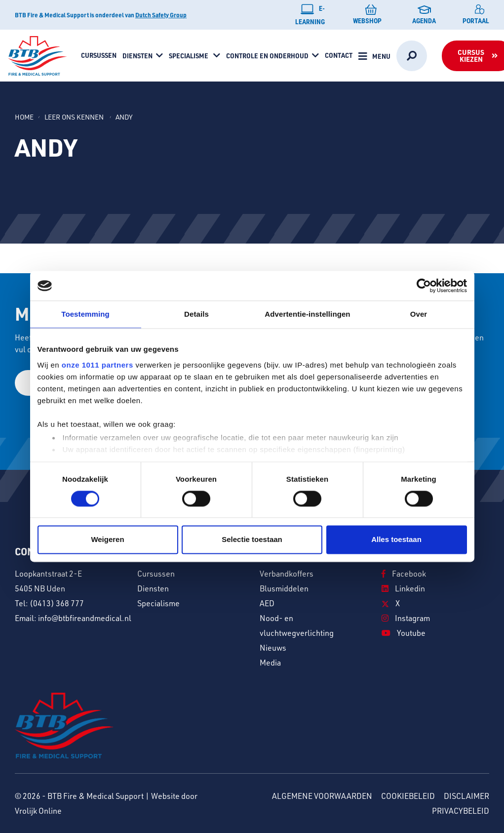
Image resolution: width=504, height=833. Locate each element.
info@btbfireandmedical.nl (85, 618)
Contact (339, 55)
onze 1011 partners (97, 365)
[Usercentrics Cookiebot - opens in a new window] (424, 286)
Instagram (406, 618)
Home (24, 117)
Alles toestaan (396, 540)
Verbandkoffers (287, 573)
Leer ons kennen (75, 117)
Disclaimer (466, 796)
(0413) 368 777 (57, 603)
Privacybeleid (461, 811)
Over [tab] (419, 314)
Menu (381, 56)
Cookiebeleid (408, 796)
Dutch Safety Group (161, 15)
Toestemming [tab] (85, 314)
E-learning (310, 14)
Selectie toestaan (252, 540)
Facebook (404, 573)
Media (270, 662)
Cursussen (99, 55)
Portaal (476, 15)
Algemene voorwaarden (322, 796)
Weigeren (107, 540)
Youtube (404, 633)
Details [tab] (196, 314)
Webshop (367, 15)
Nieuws (273, 647)
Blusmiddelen (284, 588)
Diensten (137, 56)
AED (267, 603)
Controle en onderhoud (267, 56)
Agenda (424, 15)
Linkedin (403, 588)
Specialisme (189, 56)
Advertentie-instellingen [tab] (307, 314)
